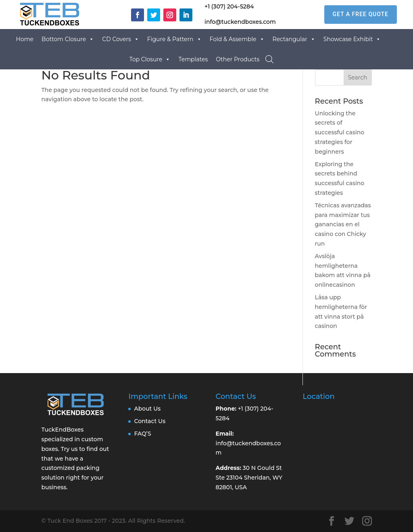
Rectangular (294, 39)
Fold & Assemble (237, 39)
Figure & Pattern (174, 39)
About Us (147, 409)
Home (25, 39)
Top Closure (150, 59)
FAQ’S (142, 434)
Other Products (238, 59)
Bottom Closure (68, 39)
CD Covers (121, 39)
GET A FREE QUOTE (361, 14)
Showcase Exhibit (352, 39)
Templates (193, 59)
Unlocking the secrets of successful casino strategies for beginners (340, 132)
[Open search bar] (269, 59)
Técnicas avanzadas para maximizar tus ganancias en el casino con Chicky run (343, 224)
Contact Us (150, 421)
